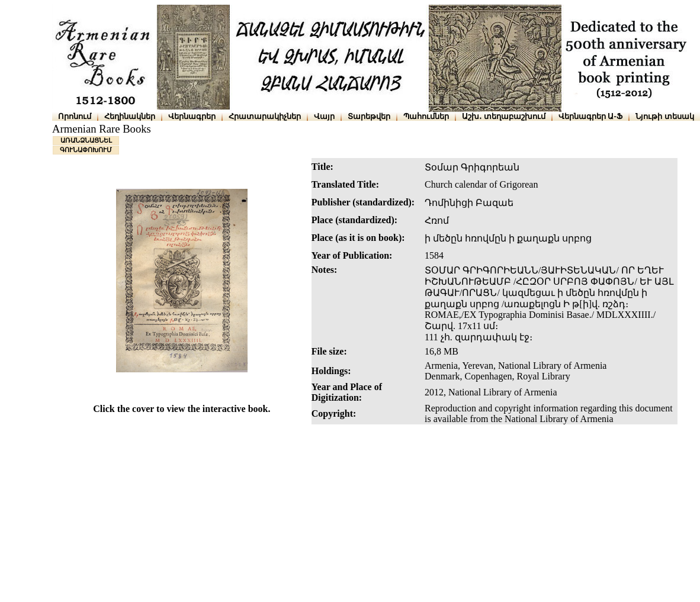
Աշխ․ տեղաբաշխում (504, 116)
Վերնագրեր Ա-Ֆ (590, 116)
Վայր (324, 116)
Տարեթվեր (369, 116)
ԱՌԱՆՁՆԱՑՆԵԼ (86, 140)
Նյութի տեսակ (665, 116)
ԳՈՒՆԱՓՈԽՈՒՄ (86, 150)
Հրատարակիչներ (265, 116)
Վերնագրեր (192, 116)
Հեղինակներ (130, 116)
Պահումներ (426, 116)
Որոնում (75, 116)
